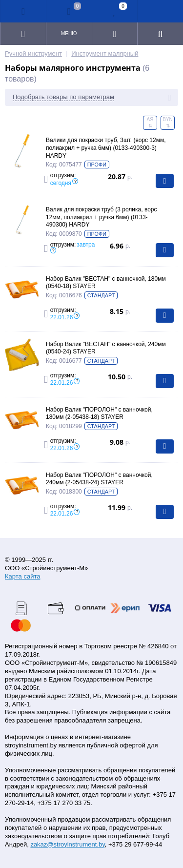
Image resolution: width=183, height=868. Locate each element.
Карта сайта (22, 576)
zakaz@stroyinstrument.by (67, 844)
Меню (69, 33)
